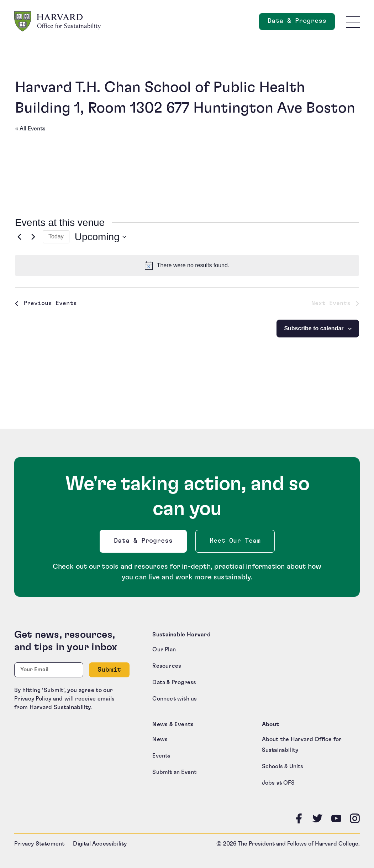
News (160, 739)
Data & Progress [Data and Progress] (301, 23)
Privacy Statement (39, 844)
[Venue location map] (101, 169)
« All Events (30, 129)
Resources (167, 666)
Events (161, 756)
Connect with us (175, 699)
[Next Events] (33, 237)
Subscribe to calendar (314, 328)
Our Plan (164, 650)
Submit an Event (174, 772)
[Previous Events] (19, 237)
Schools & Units (283, 766)
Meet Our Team (235, 541)
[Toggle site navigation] (353, 22)
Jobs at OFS (278, 783)
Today (56, 236)
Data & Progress (145, 543)
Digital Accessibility (100, 844)
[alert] (187, 265)
